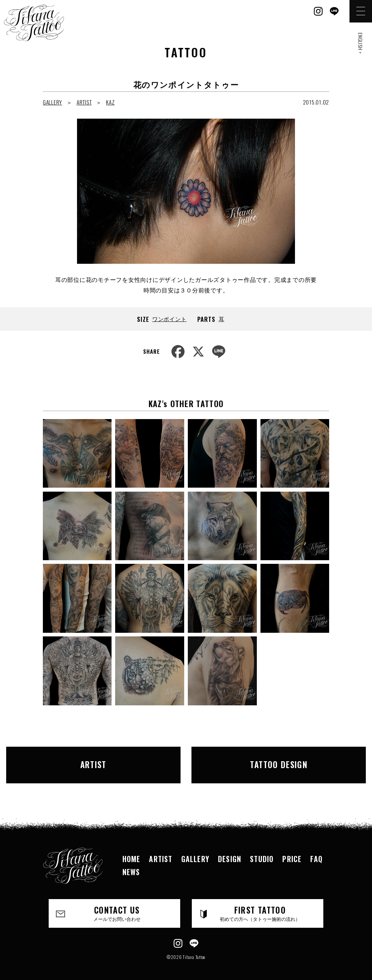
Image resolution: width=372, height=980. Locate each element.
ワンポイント (169, 319)
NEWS (131, 865)
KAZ (110, 102)
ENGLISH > (361, 43)
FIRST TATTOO (260, 906)
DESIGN (230, 852)
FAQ (316, 852)
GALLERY (52, 102)
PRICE (292, 852)
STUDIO (262, 852)
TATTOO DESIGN (262, 761)
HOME (132, 852)
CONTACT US (117, 906)
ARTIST (84, 102)
